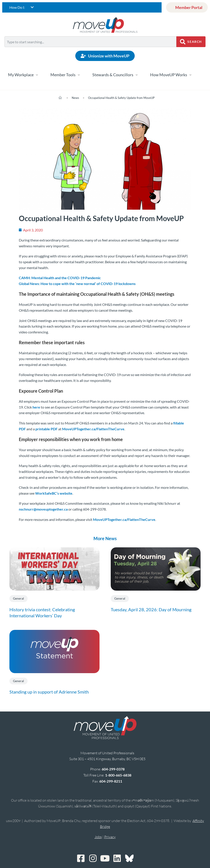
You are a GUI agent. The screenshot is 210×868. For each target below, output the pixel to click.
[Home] (60, 98)
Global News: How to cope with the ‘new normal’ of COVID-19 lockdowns (77, 284)
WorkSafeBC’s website (54, 493)
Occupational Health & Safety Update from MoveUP (121, 98)
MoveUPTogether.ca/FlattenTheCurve (93, 429)
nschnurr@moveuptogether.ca (43, 509)
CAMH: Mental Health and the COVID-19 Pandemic (60, 278)
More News (105, 538)
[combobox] (90, 42)
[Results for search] (90, 50)
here (36, 407)
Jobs (98, 837)
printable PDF (47, 429)
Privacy (110, 837)
